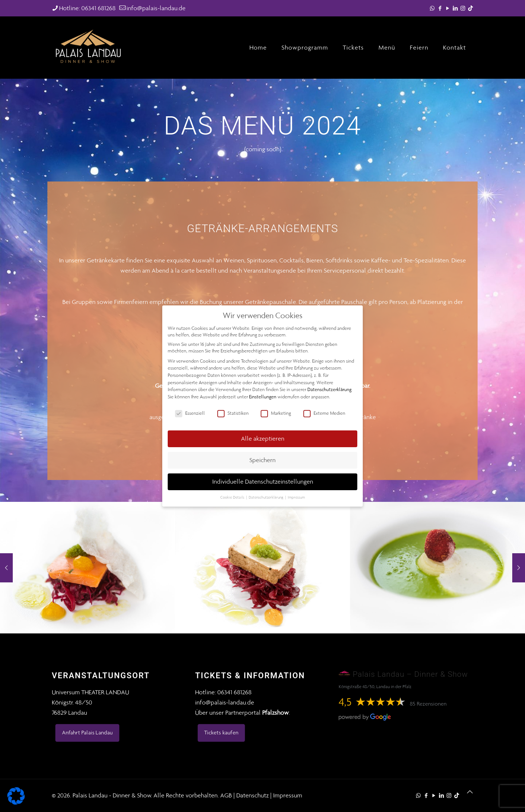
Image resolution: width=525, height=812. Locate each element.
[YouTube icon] (448, 8)
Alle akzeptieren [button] (263, 438)
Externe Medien (324, 413)
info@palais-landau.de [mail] (156, 8)
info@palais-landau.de (225, 702)
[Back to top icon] (470, 792)
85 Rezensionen (428, 704)
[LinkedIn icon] (455, 8)
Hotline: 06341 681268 (223, 692)
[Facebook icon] (440, 8)
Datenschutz (252, 795)
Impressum (288, 795)
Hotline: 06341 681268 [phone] (87, 8)
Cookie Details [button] (233, 497)
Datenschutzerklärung (329, 389)
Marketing (276, 413)
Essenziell (190, 413)
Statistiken (233, 413)
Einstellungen (263, 397)
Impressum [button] (296, 497)
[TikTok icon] (470, 8)
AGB (226, 795)
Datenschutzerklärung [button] (267, 497)
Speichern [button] (262, 460)
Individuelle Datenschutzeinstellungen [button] (263, 481)
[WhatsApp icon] (432, 8)
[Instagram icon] (463, 8)
